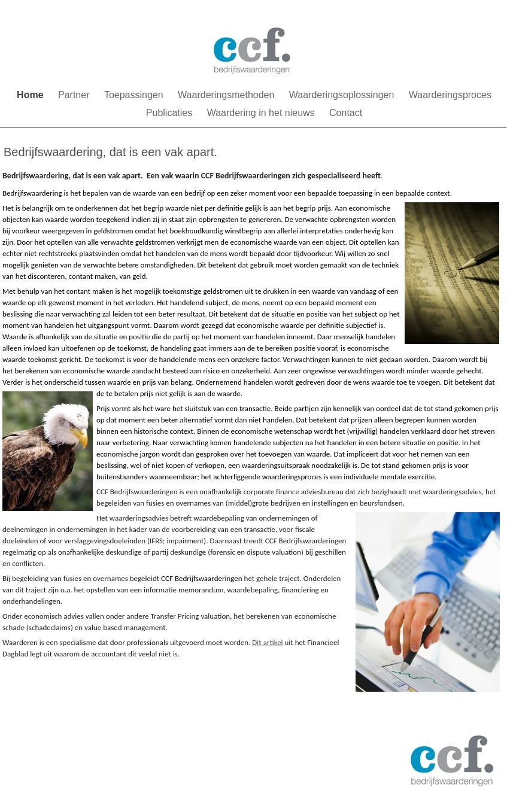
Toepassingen (135, 95)
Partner (75, 95)
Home (31, 95)
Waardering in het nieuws (262, 113)
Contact (346, 113)
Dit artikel (267, 642)
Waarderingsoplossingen (343, 95)
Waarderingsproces (450, 95)
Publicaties (171, 113)
